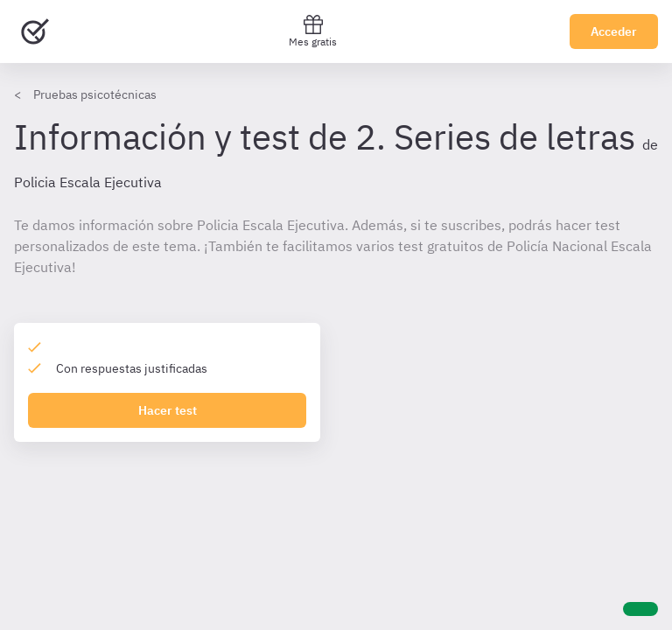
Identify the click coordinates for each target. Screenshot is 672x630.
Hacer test (168, 410)
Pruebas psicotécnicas (95, 94)
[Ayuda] (640, 609)
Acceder (614, 31)
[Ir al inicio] (35, 31)
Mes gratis (313, 31)
